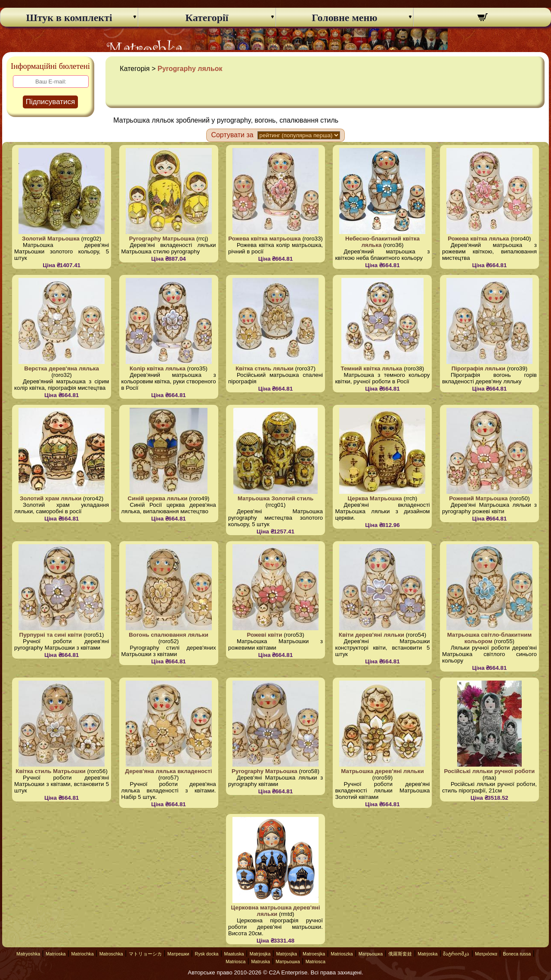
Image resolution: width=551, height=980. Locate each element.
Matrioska (56, 954)
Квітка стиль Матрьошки (51, 771)
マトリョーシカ (145, 954)
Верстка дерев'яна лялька (62, 368)
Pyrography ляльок (190, 69)
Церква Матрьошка (375, 498)
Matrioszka (342, 954)
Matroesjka (314, 954)
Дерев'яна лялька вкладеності (169, 771)
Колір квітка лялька (158, 368)
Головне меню (344, 18)
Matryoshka (28, 954)
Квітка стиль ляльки (265, 368)
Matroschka (111, 954)
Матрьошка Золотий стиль (275, 498)
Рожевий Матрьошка (478, 498)
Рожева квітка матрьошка (265, 239)
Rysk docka (206, 954)
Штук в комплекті (69, 18)
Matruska (260, 962)
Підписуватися (51, 102)
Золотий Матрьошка (51, 239)
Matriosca (235, 962)
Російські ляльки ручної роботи (490, 771)
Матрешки (178, 954)
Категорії (207, 18)
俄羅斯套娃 (400, 954)
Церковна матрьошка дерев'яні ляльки (276, 911)
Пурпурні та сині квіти (51, 635)
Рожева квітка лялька (478, 239)
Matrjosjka (260, 954)
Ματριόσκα (486, 954)
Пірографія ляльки (478, 368)
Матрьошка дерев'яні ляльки (382, 771)
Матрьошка (371, 954)
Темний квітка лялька (372, 368)
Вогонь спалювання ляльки (169, 635)
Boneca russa (517, 954)
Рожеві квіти (264, 635)
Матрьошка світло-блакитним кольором (489, 638)
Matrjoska (427, 954)
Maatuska (234, 954)
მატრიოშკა (456, 954)
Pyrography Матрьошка (162, 239)
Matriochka (82, 954)
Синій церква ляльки (158, 498)
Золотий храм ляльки (51, 498)
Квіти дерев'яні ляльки (371, 635)
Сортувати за (232, 135)
